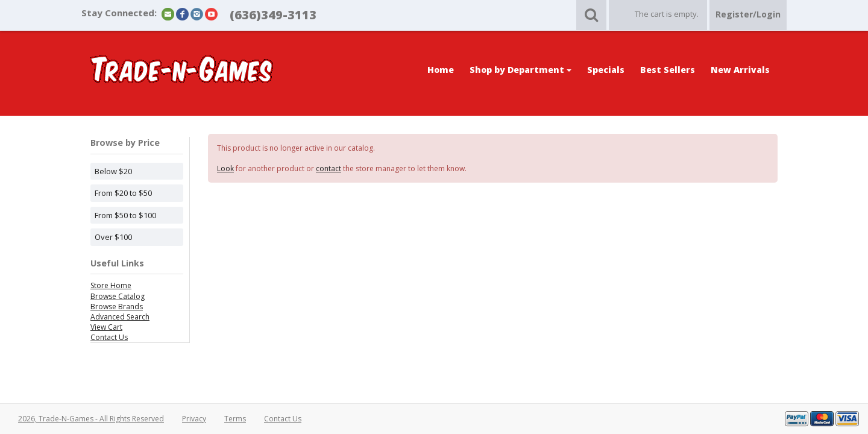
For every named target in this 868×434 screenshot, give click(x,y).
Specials (606, 70)
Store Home (111, 285)
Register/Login (748, 14)
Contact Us (109, 337)
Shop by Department (520, 70)
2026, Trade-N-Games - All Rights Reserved (91, 419)
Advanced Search (120, 317)
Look (225, 168)
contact (329, 168)
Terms (235, 419)
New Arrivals (740, 70)
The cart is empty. (667, 14)
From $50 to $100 (125, 215)
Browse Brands (117, 307)
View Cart (106, 327)
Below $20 (113, 171)
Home (441, 70)
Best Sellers (668, 70)
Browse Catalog (118, 296)
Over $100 (113, 237)
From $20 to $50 (123, 193)
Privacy (194, 419)
